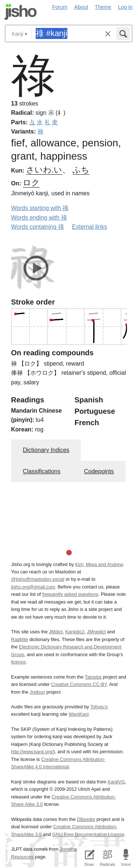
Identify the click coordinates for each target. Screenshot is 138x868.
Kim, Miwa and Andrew (99, 564)
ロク (31, 183)
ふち (81, 170)
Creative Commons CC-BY (79, 684)
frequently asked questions (70, 594)
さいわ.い (44, 170)
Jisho (21, 12)
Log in (125, 7)
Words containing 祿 (38, 227)
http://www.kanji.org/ (32, 752)
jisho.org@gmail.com (33, 587)
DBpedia (86, 819)
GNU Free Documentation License (88, 834)
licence (18, 662)
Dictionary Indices (46, 450)
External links (90, 227)
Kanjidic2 (75, 632)
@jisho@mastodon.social (38, 579)
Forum (60, 7)
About (81, 7)
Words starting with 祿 (40, 208)
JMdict (56, 632)
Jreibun (38, 692)
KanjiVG (116, 782)
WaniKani (79, 714)
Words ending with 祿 (39, 218)
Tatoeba (93, 677)
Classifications (42, 471)
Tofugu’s (99, 707)
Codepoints (99, 471)
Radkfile (20, 639)
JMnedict (96, 632)
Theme (103, 7)
